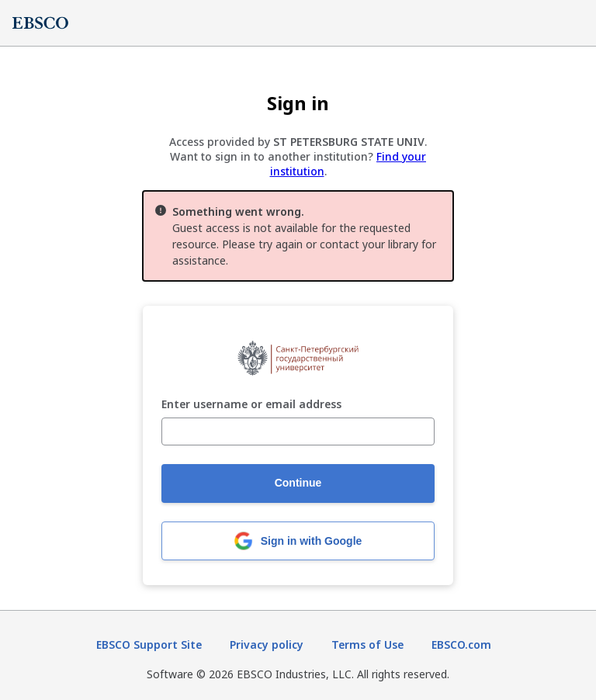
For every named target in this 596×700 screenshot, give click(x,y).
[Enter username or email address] (298, 431)
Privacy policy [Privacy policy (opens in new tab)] (267, 645)
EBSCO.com (461, 645)
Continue (298, 483)
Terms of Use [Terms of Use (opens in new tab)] (367, 645)
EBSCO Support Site (149, 645)
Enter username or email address (251, 405)
